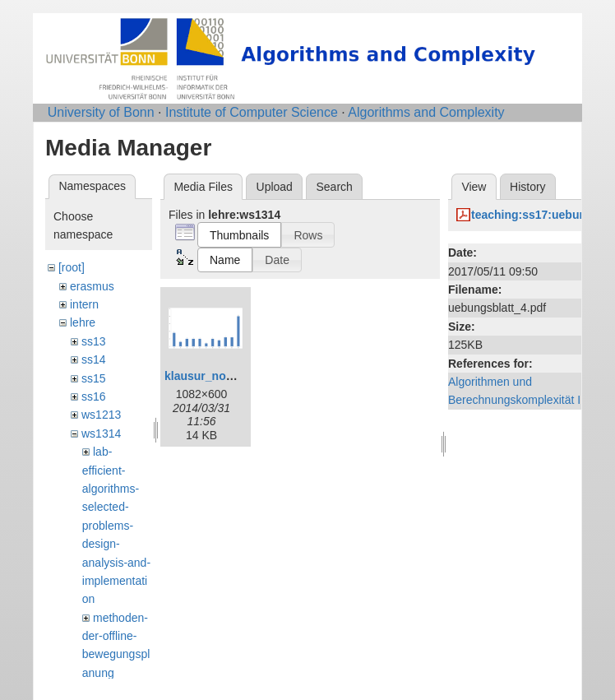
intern (84, 304)
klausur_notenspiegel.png (236, 376)
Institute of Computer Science (252, 112)
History (528, 187)
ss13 (94, 341)
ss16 (94, 396)
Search (334, 187)
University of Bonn (101, 112)
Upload (275, 187)
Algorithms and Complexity (426, 112)
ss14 (94, 359)
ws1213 (101, 415)
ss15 (94, 378)
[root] (72, 267)
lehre (83, 322)
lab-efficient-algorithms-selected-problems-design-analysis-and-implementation (116, 525)
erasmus (92, 286)
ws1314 (101, 433)
